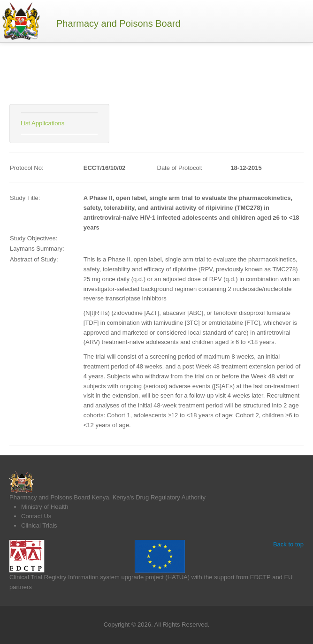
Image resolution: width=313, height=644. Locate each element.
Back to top (288, 544)
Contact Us (36, 516)
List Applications (42, 123)
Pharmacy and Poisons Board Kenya (59, 497)
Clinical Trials (39, 525)
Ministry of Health (45, 507)
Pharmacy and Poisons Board (118, 24)
